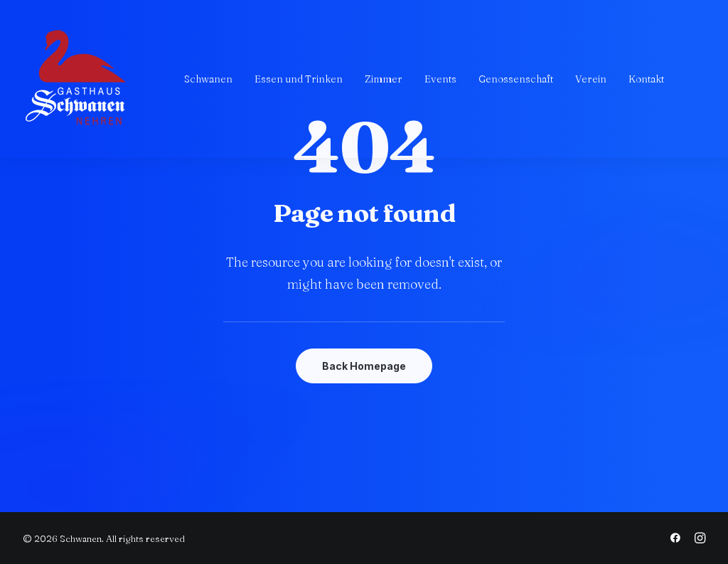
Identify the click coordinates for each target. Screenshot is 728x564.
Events (440, 79)
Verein (591, 79)
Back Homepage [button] (364, 366)
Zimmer (384, 79)
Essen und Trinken (299, 79)
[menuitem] (208, 79)
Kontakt (646, 79)
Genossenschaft (516, 79)
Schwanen (208, 79)
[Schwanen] (76, 79)
